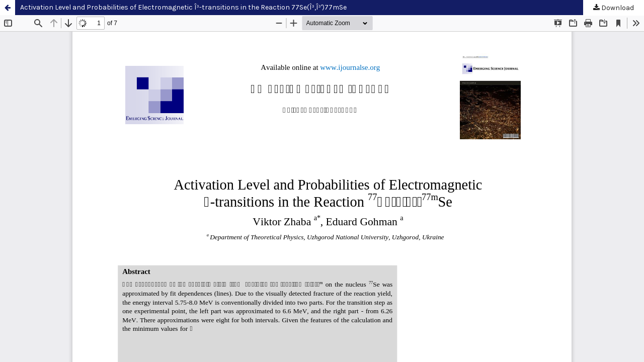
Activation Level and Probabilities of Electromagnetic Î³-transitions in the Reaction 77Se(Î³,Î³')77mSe (183, 7)
